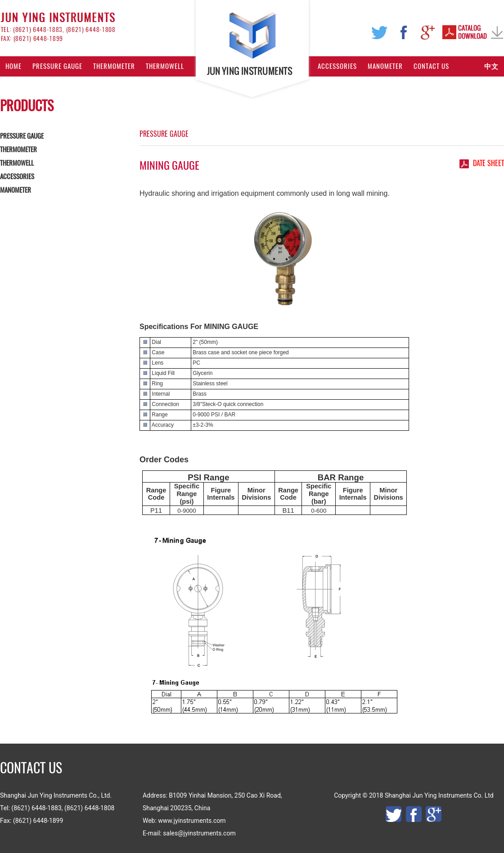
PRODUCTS (27, 106)
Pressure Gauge (57, 66)
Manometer (385, 66)
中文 (491, 66)
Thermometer (114, 66)
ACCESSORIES (17, 176)
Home (13, 66)
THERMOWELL (17, 163)
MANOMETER (16, 190)
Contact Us (431, 66)
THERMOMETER (18, 149)
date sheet (488, 163)
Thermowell (165, 66)
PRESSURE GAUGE (22, 136)
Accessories (337, 66)
